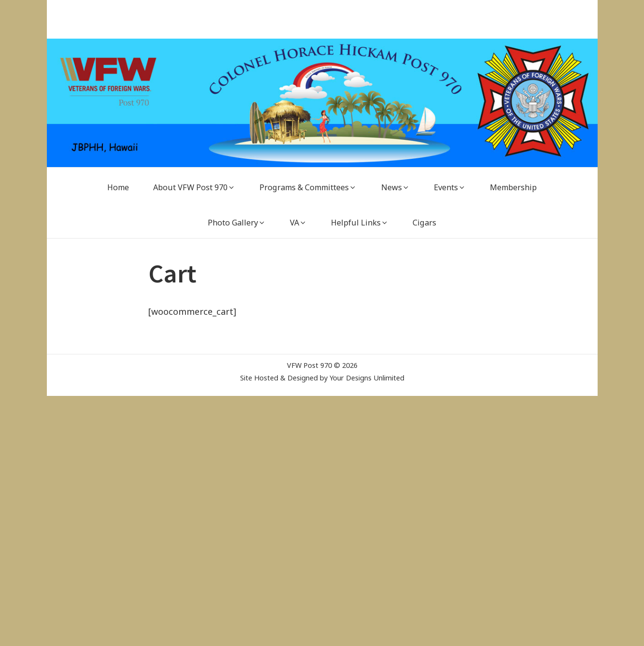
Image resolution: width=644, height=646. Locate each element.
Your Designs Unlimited (367, 378)
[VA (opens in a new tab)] (298, 223)
